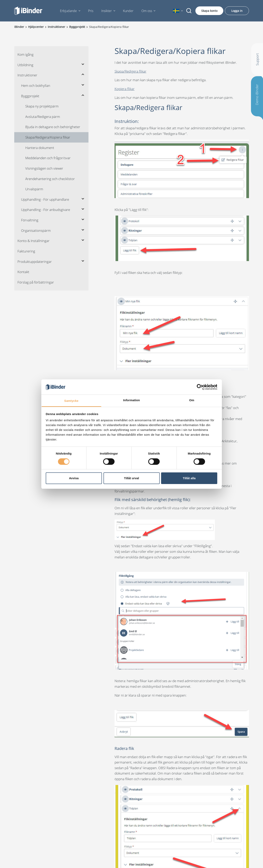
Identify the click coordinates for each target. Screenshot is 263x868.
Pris (91, 11)
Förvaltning (30, 220)
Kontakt (23, 272)
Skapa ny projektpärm (42, 106)
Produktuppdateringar (35, 262)
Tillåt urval (131, 478)
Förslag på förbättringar (36, 282)
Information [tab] (132, 400)
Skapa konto (209, 11)
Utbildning (25, 65)
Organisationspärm (36, 230)
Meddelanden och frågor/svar (48, 158)
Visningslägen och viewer (44, 168)
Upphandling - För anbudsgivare (46, 210)
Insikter (107, 11)
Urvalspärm (34, 189)
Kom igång (25, 54)
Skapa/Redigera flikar (130, 71)
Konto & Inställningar (34, 241)
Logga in (237, 11)
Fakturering (26, 251)
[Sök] (189, 11)
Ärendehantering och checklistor (50, 179)
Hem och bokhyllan (36, 86)
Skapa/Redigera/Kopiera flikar (48, 137)
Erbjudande (68, 11)
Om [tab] (192, 400)
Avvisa (74, 478)
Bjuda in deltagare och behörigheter (53, 127)
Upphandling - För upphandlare (45, 199)
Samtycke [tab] (71, 401)
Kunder (128, 11)
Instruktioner (27, 75)
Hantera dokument (40, 148)
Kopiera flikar (125, 89)
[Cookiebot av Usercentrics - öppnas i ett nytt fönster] (200, 387)
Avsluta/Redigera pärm (43, 117)
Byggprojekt (30, 96)
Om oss (147, 11)
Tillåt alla (189, 478)
